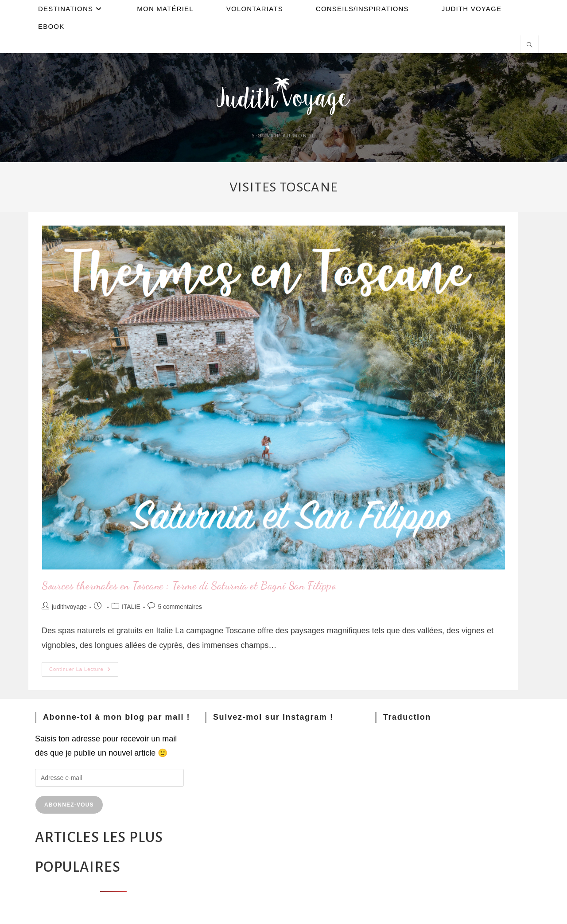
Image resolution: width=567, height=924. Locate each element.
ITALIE (131, 607)
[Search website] (529, 46)
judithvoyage (69, 607)
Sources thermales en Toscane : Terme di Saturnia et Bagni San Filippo (189, 586)
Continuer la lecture (84, 667)
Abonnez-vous (69, 805)
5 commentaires (180, 607)
